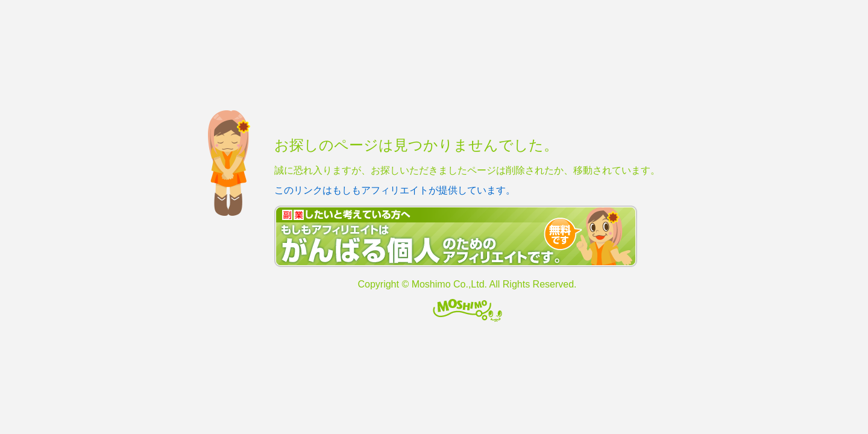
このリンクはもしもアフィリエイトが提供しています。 (395, 190)
